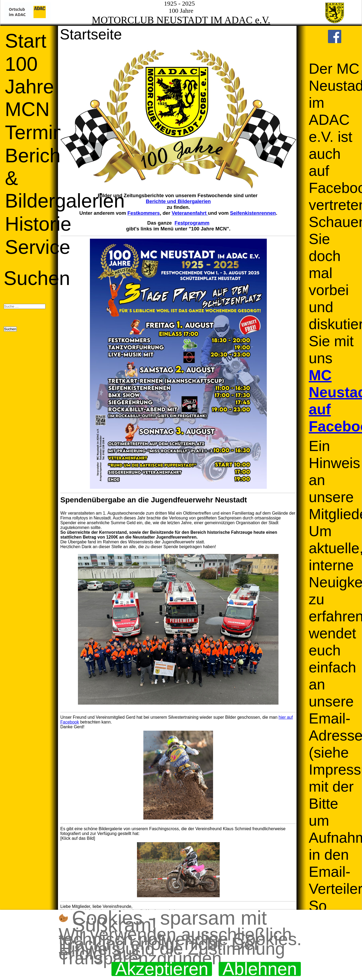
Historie (38, 224)
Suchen (37, 278)
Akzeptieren (162, 969)
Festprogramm (192, 223)
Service (38, 247)
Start (26, 41)
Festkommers (144, 213)
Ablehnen (260, 969)
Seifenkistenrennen (253, 213)
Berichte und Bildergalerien (178, 201)
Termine (40, 132)
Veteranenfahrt (190, 213)
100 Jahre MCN (30, 87)
